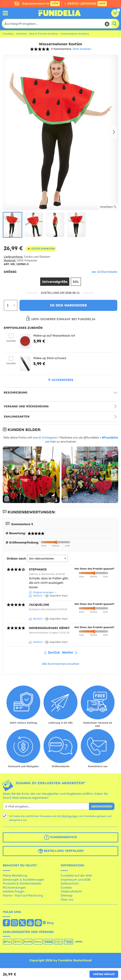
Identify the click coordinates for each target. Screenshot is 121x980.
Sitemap (67, 895)
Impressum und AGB (76, 880)
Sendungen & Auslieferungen (24, 880)
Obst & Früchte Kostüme (44, 34)
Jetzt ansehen (82, 49)
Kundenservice (60, 837)
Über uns (67, 899)
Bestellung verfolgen (61, 851)
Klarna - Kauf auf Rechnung (23, 895)
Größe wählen (104, 974)
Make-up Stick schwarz (50, 358)
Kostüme (21, 34)
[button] (114, 132)
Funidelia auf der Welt (76, 875)
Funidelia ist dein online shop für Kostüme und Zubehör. (60, 13)
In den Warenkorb (68, 305)
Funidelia (8, 34)
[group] (13, 225)
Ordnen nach (16, 558)
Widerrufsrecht (71, 891)
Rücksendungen (14, 887)
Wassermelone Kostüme (75, 34)
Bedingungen (70, 816)
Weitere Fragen (14, 891)
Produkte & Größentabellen (22, 883)
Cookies (66, 887)
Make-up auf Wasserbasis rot (54, 335)
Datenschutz (70, 883)
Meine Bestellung (15, 875)
